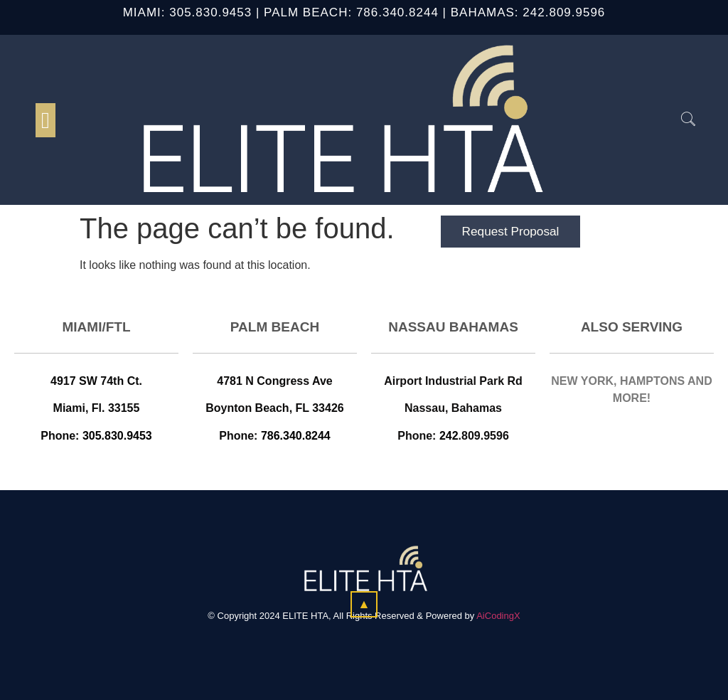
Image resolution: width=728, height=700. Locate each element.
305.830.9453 (210, 12)
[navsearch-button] (681, 120)
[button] (45, 120)
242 (449, 436)
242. (536, 12)
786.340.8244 (397, 12)
